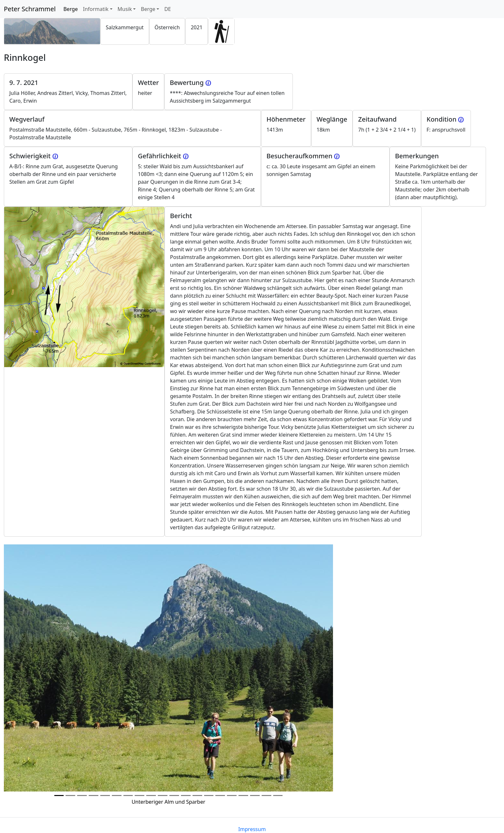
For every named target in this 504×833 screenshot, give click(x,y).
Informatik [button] (96, 9)
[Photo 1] (70, 796)
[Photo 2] (82, 796)
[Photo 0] (59, 796)
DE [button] (168, 9)
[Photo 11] (186, 796)
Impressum (252, 829)
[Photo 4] (105, 796)
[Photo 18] (266, 796)
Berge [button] (148, 9)
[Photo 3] (94, 796)
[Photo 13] (209, 796)
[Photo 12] (197, 796)
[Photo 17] (255, 796)
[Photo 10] (174, 796)
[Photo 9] (163, 796)
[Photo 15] (232, 796)
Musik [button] (125, 9)
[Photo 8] (151, 796)
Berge (72, 9)
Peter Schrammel (30, 9)
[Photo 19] (278, 796)
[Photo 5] (117, 796)
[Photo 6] (128, 796)
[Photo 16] (243, 796)
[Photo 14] (220, 796)
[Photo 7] (139, 796)
